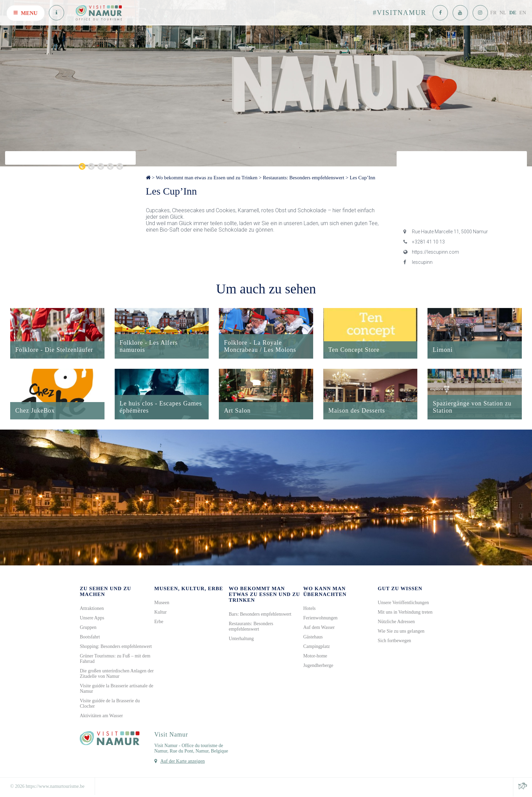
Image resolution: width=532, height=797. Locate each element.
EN (523, 13)
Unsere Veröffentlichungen (403, 603)
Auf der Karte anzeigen (182, 762)
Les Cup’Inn (363, 178)
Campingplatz (317, 647)
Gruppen (88, 628)
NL (503, 13)
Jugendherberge (318, 666)
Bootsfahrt (90, 638)
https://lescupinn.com (431, 252)
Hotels (310, 609)
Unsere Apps (92, 619)
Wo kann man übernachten (325, 592)
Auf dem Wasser (319, 628)
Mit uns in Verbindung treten (405, 613)
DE (513, 13)
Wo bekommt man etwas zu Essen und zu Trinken (207, 178)
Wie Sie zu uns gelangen (401, 632)
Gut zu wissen (400, 589)
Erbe (159, 622)
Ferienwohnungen (320, 619)
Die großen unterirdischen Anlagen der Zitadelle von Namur (117, 674)
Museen (162, 603)
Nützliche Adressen (396, 622)
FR (493, 13)
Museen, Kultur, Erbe (189, 589)
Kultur (161, 613)
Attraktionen (92, 609)
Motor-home (315, 657)
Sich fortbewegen (394, 641)
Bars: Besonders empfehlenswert (260, 615)
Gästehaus (313, 638)
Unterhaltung (241, 639)
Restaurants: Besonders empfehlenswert (304, 178)
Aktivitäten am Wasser (101, 716)
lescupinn (418, 262)
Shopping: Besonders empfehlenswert (116, 647)
